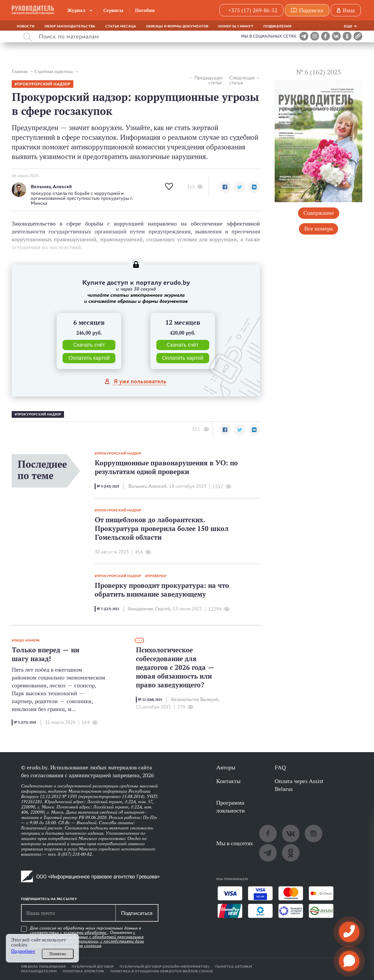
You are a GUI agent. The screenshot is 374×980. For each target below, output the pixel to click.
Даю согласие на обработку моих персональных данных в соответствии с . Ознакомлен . (87, 937)
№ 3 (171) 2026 (25, 722)
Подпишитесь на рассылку (49, 899)
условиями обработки (85, 932)
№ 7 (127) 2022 (108, 609)
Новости (26, 26)
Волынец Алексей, (148, 486)
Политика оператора (83, 971)
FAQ (280, 767)
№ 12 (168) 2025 (150, 700)
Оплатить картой (89, 358)
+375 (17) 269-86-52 (253, 10)
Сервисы (113, 10)
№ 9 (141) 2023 (108, 486)
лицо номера (27, 640)
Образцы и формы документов (177, 26)
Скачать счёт (89, 345)
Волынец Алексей (51, 187)
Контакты (228, 781)
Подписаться (137, 913)
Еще (348, 26)
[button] (225, 187)
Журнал (76, 10)
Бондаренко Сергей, (150, 609)
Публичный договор (93, 967)
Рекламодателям (39, 971)
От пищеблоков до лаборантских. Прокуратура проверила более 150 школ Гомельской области (162, 529)
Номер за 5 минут (236, 26)
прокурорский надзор (44, 84)
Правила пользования (43, 967)
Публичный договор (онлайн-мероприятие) (164, 967)
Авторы (226, 767)
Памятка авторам (233, 967)
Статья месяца (121, 26)
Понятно (58, 954)
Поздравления (277, 26)
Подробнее (23, 951)
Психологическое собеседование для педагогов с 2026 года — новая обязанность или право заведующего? (175, 667)
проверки (157, 576)
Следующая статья (242, 80)
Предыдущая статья (208, 80)
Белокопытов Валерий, (195, 699)
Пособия (145, 10)
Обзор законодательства (70, 26)
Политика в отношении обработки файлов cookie (162, 971)
